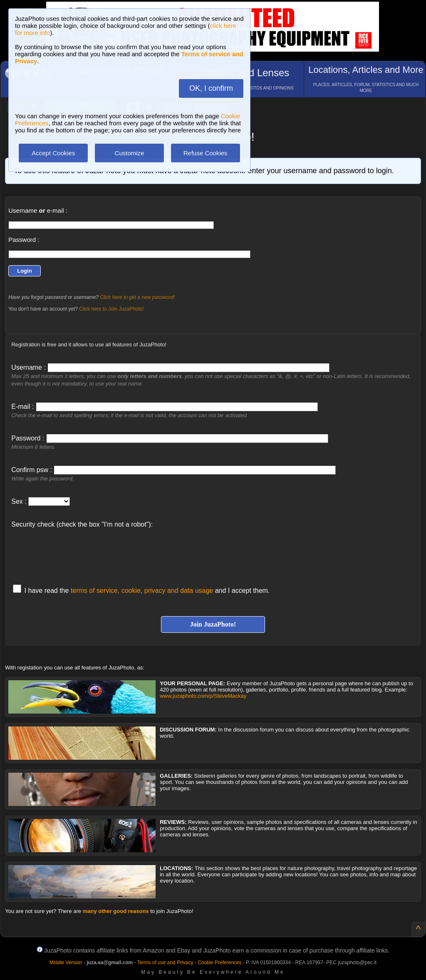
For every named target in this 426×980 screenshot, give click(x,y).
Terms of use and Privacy (165, 963)
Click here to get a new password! (137, 297)
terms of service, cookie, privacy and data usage (142, 591)
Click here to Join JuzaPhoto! (111, 309)
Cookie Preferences (219, 963)
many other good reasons (116, 911)
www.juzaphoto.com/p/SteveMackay (203, 696)
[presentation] (74, 552)
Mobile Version (66, 963)
